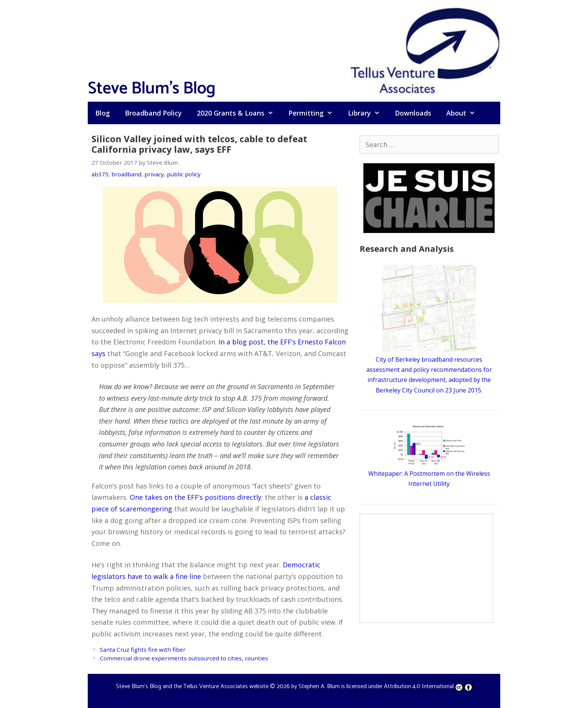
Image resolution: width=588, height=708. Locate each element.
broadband (126, 174)
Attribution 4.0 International (428, 686)
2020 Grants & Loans (239, 113)
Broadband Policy (153, 113)
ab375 (100, 174)
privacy (154, 174)
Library (368, 113)
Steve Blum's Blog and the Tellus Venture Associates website (192, 686)
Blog (103, 113)
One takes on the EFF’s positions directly (196, 497)
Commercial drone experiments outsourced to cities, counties (184, 658)
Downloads (413, 113)
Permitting (314, 113)
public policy (184, 174)
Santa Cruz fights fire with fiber (143, 649)
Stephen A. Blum (319, 686)
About (464, 113)
